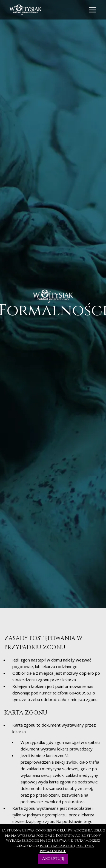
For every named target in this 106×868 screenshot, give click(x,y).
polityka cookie (57, 846)
